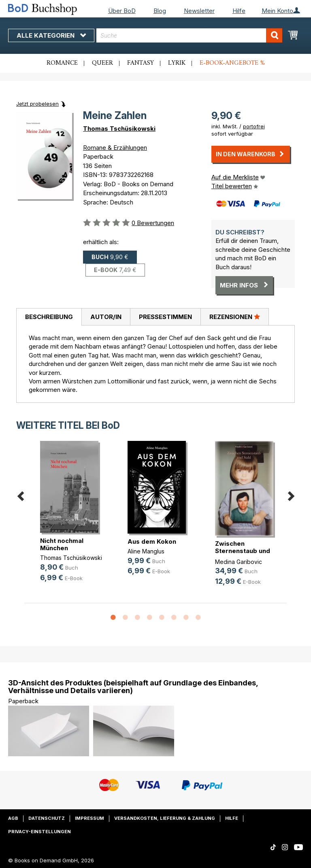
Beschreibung (49, 317)
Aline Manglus (146, 551)
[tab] (49, 317)
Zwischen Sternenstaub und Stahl (243, 551)
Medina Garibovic (239, 562)
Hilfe (239, 11)
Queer (102, 63)
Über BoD (122, 11)
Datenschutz (47, 818)
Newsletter (199, 11)
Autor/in (106, 317)
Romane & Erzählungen (115, 148)
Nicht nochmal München (62, 544)
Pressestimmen (165, 317)
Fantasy (141, 63)
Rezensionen (235, 317)
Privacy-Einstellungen (39, 832)
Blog (160, 11)
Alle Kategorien (51, 35)
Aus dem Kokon (152, 541)
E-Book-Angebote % (232, 63)
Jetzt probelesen (37, 104)
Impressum (89, 818)
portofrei (254, 126)
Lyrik (177, 63)
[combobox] (189, 35)
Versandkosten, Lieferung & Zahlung (165, 818)
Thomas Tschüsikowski (119, 129)
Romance (62, 63)
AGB (13, 818)
